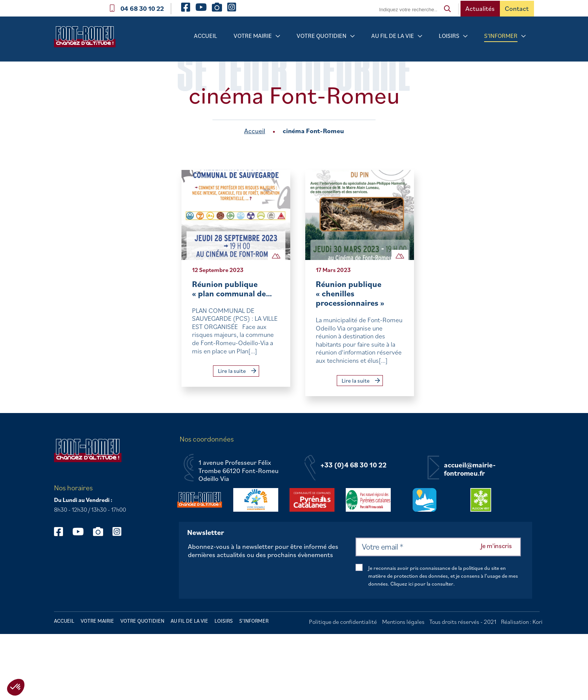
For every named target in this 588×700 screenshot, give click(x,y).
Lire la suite (237, 371)
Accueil (205, 36)
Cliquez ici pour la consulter (422, 584)
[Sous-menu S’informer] (523, 36)
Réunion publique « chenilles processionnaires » (350, 293)
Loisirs (449, 36)
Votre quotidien (322, 36)
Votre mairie (253, 36)
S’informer (501, 36)
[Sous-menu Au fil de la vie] (420, 36)
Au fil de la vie (393, 36)
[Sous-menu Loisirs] (465, 36)
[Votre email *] (438, 547)
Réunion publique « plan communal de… (232, 289)
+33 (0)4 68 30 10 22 (353, 465)
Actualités (480, 8)
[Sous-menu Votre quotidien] (352, 36)
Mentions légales (403, 622)
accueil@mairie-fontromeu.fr (470, 469)
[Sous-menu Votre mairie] (278, 36)
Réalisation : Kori (522, 622)
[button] (16, 687)
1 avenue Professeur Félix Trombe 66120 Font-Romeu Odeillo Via (238, 471)
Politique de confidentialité (343, 622)
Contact (517, 8)
